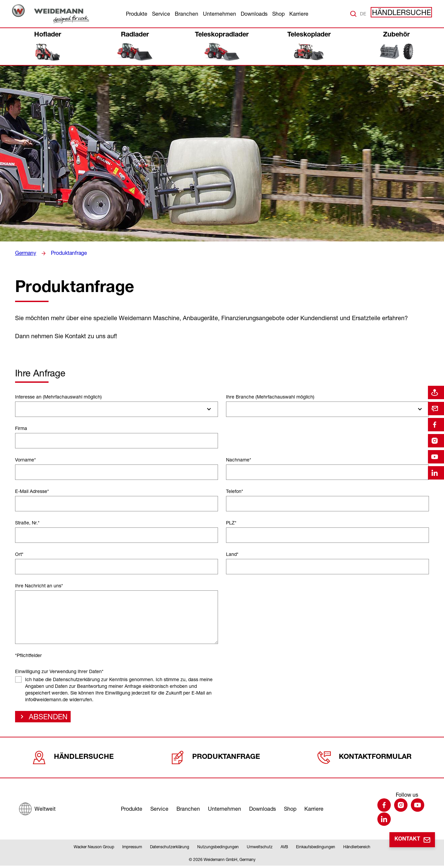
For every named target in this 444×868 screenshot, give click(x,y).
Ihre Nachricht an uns (39, 586)
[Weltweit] (37, 809)
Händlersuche (407, 14)
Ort (19, 554)
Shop (278, 14)
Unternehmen (219, 14)
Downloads (254, 14)
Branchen (187, 14)
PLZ (231, 523)
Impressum (132, 849)
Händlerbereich (357, 849)
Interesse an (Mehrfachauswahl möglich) (58, 397)
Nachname (239, 460)
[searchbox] (21, 409)
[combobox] (117, 409)
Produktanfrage (66, 253)
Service (161, 14)
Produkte (137, 14)
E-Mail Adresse (32, 491)
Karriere (299, 14)
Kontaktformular (365, 757)
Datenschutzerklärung (170, 849)
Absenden (44, 718)
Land (232, 554)
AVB (284, 849)
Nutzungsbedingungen (218, 849)
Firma (21, 428)
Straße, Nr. (27, 523)
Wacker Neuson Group (94, 849)
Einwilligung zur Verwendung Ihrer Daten (59, 671)
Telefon (235, 491)
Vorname (25, 460)
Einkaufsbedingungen (316, 849)
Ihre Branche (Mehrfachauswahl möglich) (270, 397)
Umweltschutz (260, 849)
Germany (25, 253)
